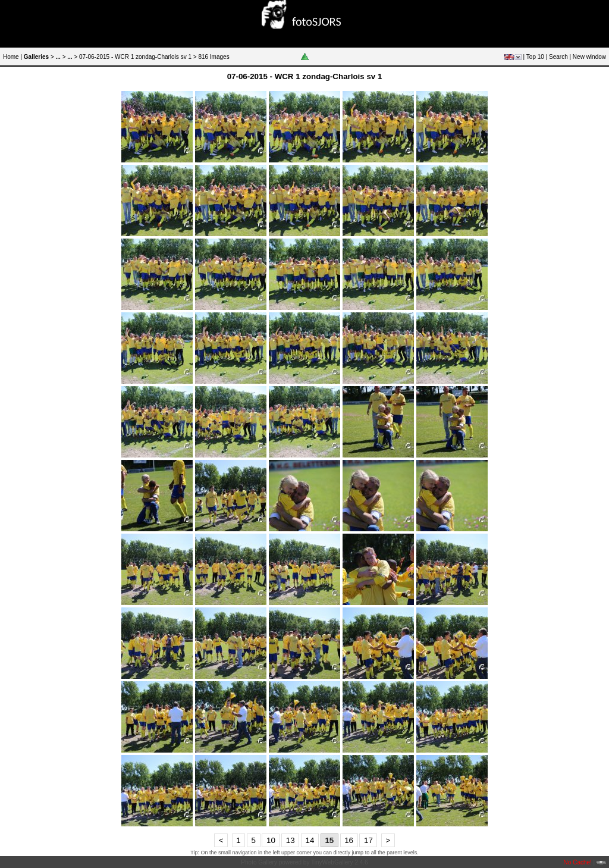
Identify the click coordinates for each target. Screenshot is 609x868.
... (58, 57)
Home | (12, 57)
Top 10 (535, 57)
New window (589, 57)
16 (349, 840)
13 (291, 840)
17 (368, 840)
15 (329, 840)
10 (271, 840)
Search (558, 57)
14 (310, 840)
